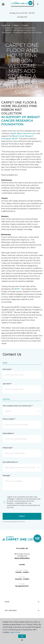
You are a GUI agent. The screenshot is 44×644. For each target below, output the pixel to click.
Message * (6, 475)
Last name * (7, 384)
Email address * (8, 433)
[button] (34, 4)
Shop (22, 602)
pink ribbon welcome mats (24, 133)
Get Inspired (22, 611)
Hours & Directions (22, 558)
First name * (7, 369)
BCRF (17, 289)
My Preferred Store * (10, 462)
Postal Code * (8, 448)
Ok (22, 636)
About (16, 25)
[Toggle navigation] (3, 4)
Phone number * (9, 419)
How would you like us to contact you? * (18, 406)
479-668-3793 (22, 17)
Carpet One (6, 25)
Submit (22, 516)
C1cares (25, 25)
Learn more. (15, 632)
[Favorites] (38, 4)
